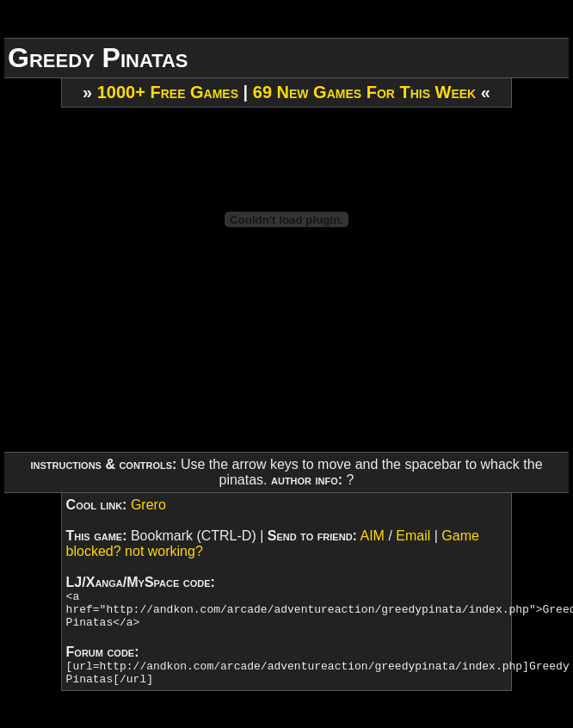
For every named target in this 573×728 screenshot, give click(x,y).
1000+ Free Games (168, 92)
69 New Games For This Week (364, 92)
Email (413, 536)
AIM (372, 536)
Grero (148, 505)
